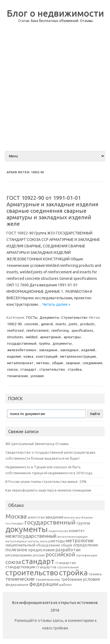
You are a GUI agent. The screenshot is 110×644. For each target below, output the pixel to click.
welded (32, 337)
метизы (43, 363)
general (47, 324)
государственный (22, 343)
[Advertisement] (55, 91)
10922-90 (14, 324)
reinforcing (60, 330)
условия (37, 376)
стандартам (66, 563)
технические (17, 376)
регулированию (19, 555)
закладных (69, 350)
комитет (77, 531)
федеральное (17, 585)
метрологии (80, 540)
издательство (58, 531)
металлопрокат (20, 363)
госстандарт (14, 523)
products (87, 324)
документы (62, 343)
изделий (88, 350)
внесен (69, 517)
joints (73, 324)
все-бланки (84, 517)
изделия (14, 356)
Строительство (74, 317)
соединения (92, 363)
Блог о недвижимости (55, 13)
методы (58, 541)
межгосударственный (31, 536)
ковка (28, 356)
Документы (49, 317)
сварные (73, 363)
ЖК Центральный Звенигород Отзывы (37, 444)
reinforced (15, 330)
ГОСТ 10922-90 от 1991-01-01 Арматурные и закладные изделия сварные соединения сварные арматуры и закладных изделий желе (52, 211)
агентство (36, 517)
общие (58, 363)
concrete (31, 324)
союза (12, 369)
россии (39, 555)
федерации (44, 584)
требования (72, 579)
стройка (75, 369)
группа (44, 343)
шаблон (65, 585)
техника (95, 574)
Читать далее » (56, 304)
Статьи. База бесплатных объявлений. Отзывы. (56, 21)
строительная (68, 567)
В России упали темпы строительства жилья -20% (46, 482)
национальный (20, 545)
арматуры (72, 337)
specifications (82, 330)
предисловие (41, 550)
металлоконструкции (78, 356)
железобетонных (22, 350)
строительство (52, 369)
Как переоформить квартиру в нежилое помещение (48, 490)
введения (55, 517)
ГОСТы (32, 317)
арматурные (51, 337)
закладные (48, 350)
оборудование (48, 545)
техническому (48, 579)
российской (60, 555)
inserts (61, 324)
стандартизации (20, 567)
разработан (68, 550)
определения (85, 545)
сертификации (87, 555)
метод (45, 541)
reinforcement (38, 330)
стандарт (28, 369)
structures (15, 337)
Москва (16, 516)
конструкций (47, 356)
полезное (16, 550)
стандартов (46, 567)
